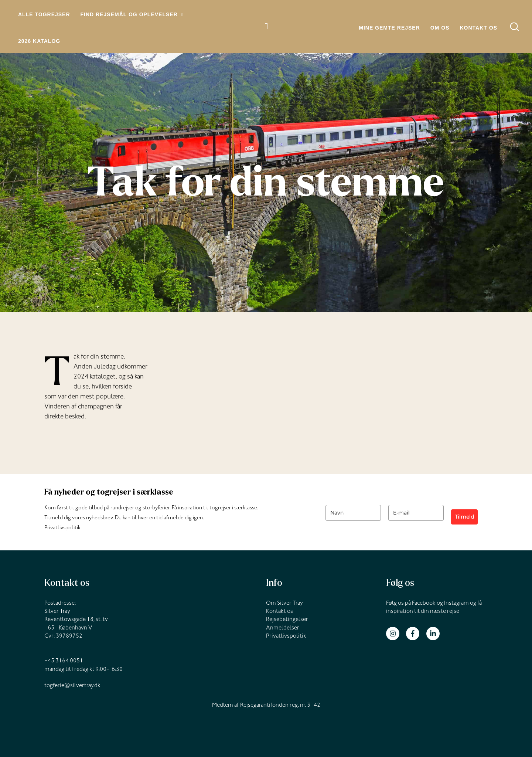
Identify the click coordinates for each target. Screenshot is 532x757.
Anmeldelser (283, 628)
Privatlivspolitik (62, 528)
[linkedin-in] (434, 634)
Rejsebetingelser (287, 620)
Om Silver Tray (284, 604)
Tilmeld (464, 517)
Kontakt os (478, 28)
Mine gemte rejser (389, 28)
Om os (440, 28)
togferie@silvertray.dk (72, 686)
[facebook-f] (415, 634)
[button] (180, 15)
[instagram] (395, 634)
